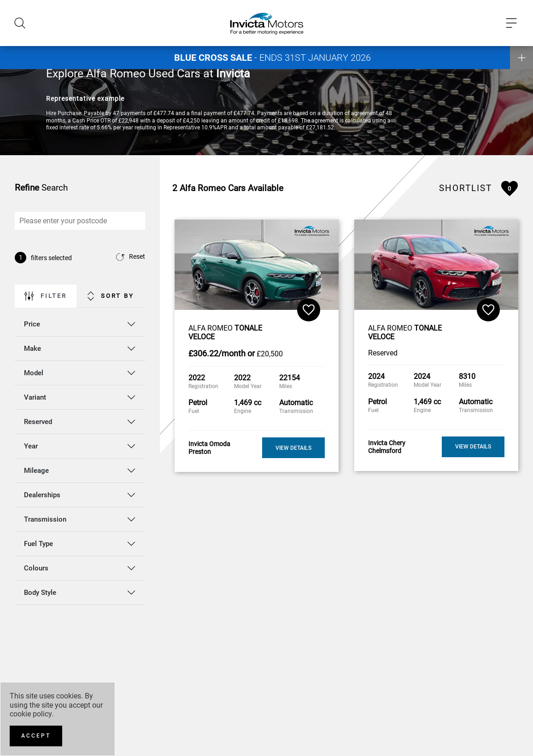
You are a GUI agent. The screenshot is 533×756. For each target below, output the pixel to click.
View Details (293, 448)
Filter (46, 296)
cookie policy (31, 714)
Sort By (111, 296)
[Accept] (36, 736)
